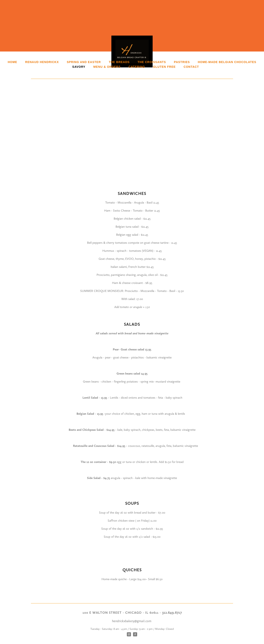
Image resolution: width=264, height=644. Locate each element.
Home (12, 62)
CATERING (137, 67)
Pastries (182, 62)
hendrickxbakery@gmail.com (132, 621)
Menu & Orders (107, 67)
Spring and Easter (84, 62)
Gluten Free (164, 67)
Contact (191, 67)
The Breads (119, 62)
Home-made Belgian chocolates (227, 62)
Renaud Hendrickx (42, 62)
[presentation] (56, 110)
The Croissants (152, 62)
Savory (79, 67)
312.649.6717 (172, 612)
